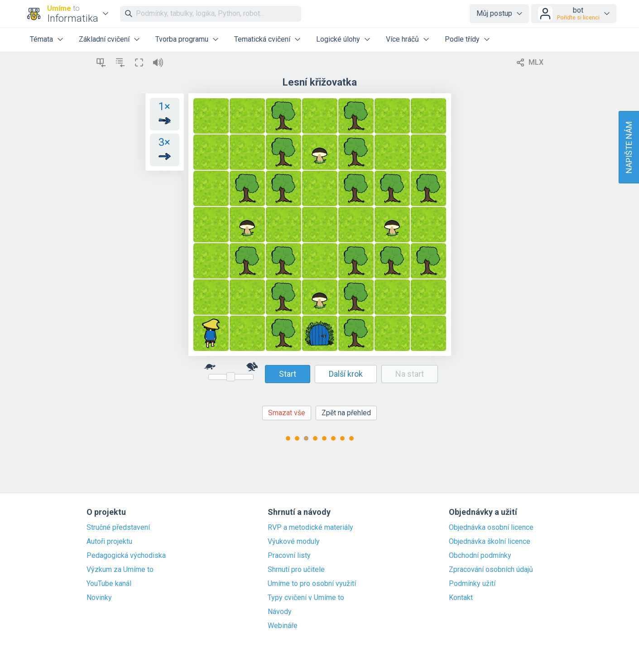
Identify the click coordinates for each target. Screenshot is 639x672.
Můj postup (494, 13)
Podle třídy (462, 39)
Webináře (283, 626)
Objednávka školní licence (490, 542)
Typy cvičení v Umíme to (306, 598)
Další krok (346, 374)
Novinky (99, 598)
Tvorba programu (182, 39)
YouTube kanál (109, 584)
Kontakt (461, 598)
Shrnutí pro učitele (296, 570)
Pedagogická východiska (126, 556)
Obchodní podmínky (480, 556)
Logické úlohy (338, 39)
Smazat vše (287, 413)
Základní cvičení (104, 39)
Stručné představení (118, 528)
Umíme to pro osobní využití (312, 584)
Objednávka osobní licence (491, 528)
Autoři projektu (109, 542)
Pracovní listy (289, 556)
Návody (280, 612)
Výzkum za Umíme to (120, 570)
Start (288, 374)
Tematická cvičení (262, 39)
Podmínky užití (472, 584)
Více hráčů (402, 39)
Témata (41, 39)
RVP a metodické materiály (310, 528)
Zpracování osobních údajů (491, 570)
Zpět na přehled (346, 413)
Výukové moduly (294, 542)
